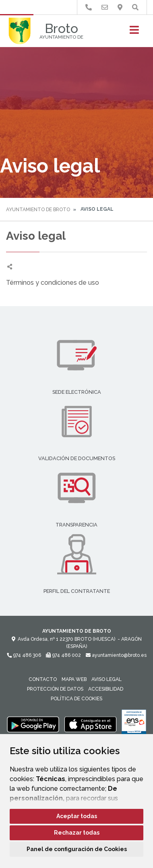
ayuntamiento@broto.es (116, 655)
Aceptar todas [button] (77, 816)
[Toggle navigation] (134, 32)
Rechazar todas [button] (77, 833)
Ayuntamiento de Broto (38, 210)
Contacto (43, 679)
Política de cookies (76, 699)
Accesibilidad (106, 689)
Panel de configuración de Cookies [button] (77, 849)
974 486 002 (63, 655)
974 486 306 (24, 655)
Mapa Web (74, 679)
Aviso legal (106, 679)
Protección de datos (55, 689)
